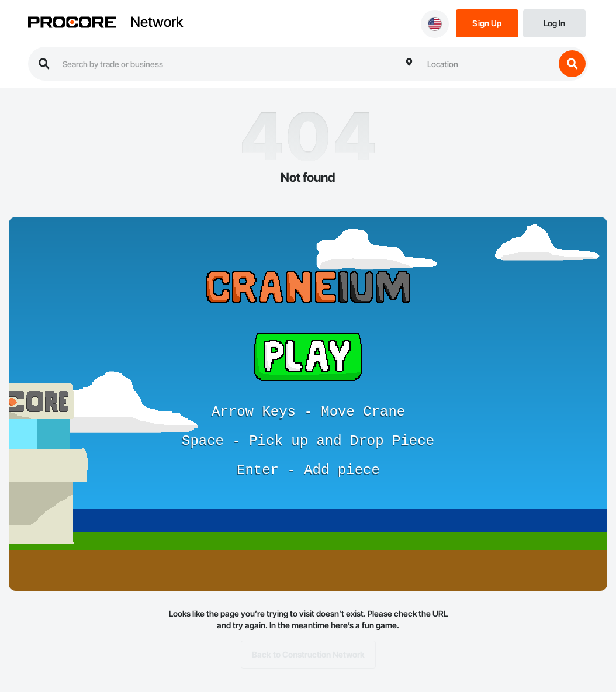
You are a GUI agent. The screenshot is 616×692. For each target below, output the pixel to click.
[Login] (554, 23)
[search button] (572, 64)
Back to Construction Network (308, 655)
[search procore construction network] (221, 64)
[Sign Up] (487, 23)
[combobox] (488, 64)
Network (157, 22)
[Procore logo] (72, 24)
